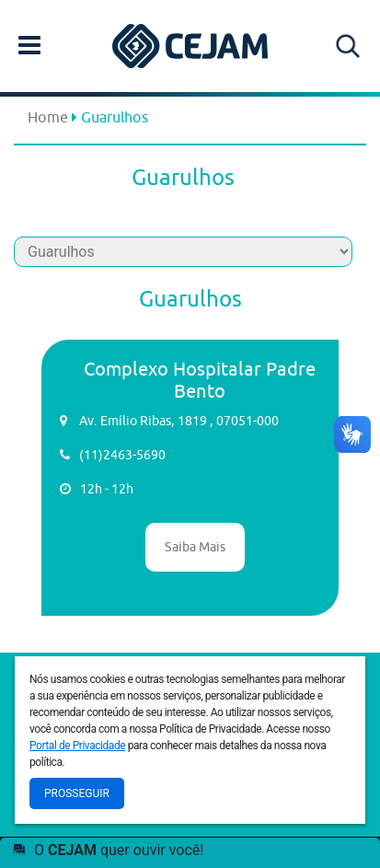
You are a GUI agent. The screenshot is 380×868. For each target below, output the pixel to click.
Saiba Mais (195, 547)
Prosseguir (77, 793)
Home (48, 117)
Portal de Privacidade (77, 746)
